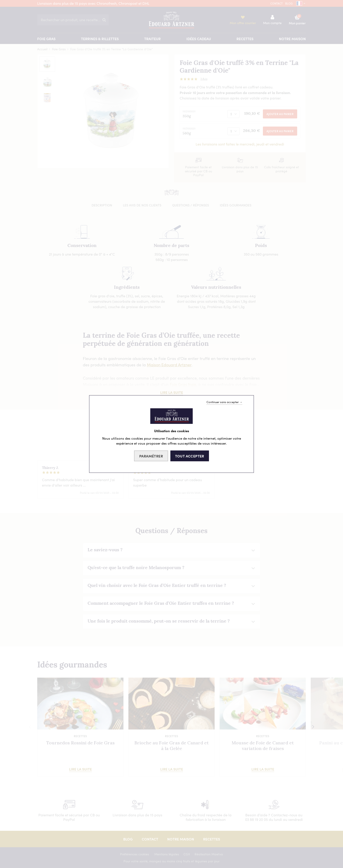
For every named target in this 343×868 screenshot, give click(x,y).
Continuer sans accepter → (224, 402)
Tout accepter (190, 456)
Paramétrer (151, 456)
